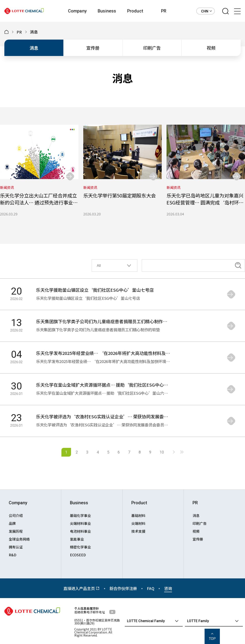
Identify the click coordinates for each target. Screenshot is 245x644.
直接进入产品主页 (82, 588)
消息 (34, 48)
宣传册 (93, 48)
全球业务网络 (19, 539)
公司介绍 (16, 515)
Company (77, 11)
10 (162, 452)
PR (164, 11)
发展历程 (16, 531)
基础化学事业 (80, 515)
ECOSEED (78, 555)
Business (107, 11)
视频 (211, 48)
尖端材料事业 (80, 523)
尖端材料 (138, 523)
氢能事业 (77, 539)
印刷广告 (152, 48)
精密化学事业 (80, 547)
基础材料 (138, 515)
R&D (13, 555)
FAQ (151, 588)
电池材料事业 (80, 531)
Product (135, 11)
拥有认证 (16, 547)
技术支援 (138, 531)
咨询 (168, 588)
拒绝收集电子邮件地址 (90, 612)
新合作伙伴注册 (123, 588)
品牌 (12, 523)
